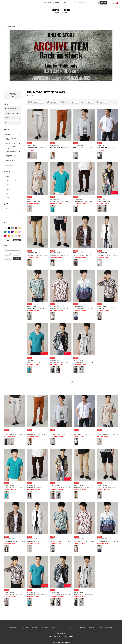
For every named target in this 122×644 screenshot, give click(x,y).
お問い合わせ (72, 628)
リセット (8, 240)
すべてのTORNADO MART (11, 139)
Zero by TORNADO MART (11, 148)
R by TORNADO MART (12, 108)
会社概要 (82, 628)
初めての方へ (13, 628)
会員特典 (91, 628)
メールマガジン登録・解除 (105, 628)
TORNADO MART (10, 118)
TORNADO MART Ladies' (12, 113)
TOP (5, 27)
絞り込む (17, 240)
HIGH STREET (9, 165)
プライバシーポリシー (59, 628)
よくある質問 (24, 628)
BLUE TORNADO (11, 160)
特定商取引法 (45, 628)
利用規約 (35, 628)
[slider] (5, 250)
